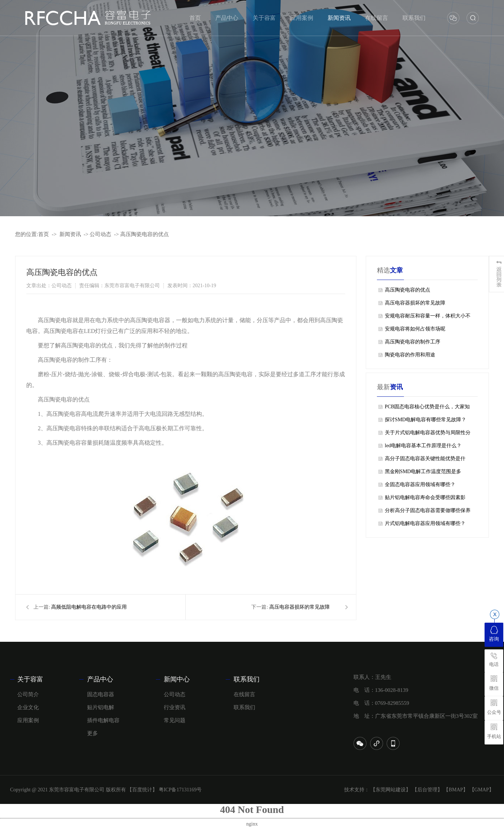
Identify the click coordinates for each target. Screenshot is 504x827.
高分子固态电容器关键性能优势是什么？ (425, 461)
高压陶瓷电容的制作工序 (413, 342)
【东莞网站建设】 (391, 790)
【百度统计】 (142, 790)
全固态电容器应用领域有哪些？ (420, 484)
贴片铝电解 (101, 707)
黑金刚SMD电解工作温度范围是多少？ (423, 473)
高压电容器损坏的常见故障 (300, 607)
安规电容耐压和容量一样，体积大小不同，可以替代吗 (428, 318)
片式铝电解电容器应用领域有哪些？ (425, 523)
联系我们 (247, 679)
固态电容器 (101, 694)
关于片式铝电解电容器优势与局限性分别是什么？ (428, 435)
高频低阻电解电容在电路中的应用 (89, 607)
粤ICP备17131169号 (180, 790)
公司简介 (28, 694)
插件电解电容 (103, 720)
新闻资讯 (70, 234)
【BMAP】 (456, 790)
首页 (44, 234)
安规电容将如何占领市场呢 (415, 329)
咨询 (494, 634)
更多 (93, 733)
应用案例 (28, 720)
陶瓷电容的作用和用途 (410, 355)
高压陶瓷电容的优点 (145, 234)
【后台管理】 (427, 790)
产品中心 (100, 679)
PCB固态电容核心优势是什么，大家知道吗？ (427, 409)
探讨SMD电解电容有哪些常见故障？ (426, 420)
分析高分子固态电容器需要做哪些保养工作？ (428, 512)
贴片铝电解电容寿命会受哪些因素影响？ (425, 499)
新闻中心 (177, 679)
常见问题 (175, 720)
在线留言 (244, 694)
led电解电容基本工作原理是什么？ (423, 446)
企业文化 (28, 707)
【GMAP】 (482, 790)
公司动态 (100, 234)
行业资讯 (175, 707)
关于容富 (30, 679)
